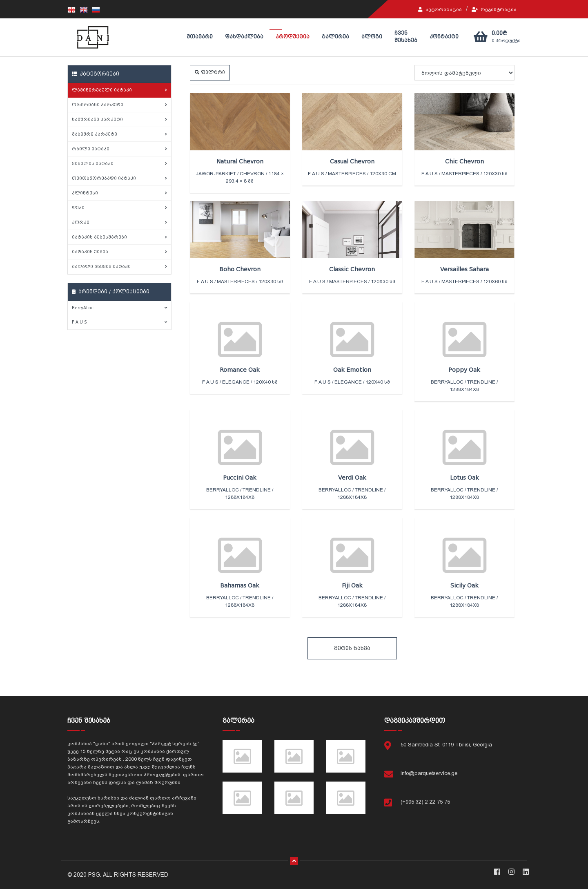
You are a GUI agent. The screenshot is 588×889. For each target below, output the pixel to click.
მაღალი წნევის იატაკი (119, 267)
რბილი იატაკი (119, 149)
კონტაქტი (444, 37)
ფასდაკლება (244, 37)
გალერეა (335, 37)
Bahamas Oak (240, 585)
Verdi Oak (352, 478)
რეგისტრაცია (494, 9)
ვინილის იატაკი (119, 164)
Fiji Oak (352, 585)
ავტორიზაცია (440, 9)
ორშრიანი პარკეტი (119, 105)
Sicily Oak (464, 585)
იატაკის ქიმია (119, 252)
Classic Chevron (352, 269)
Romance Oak (240, 370)
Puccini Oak (240, 478)
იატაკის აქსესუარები (119, 237)
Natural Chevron (240, 161)
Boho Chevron (240, 269)
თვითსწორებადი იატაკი (119, 178)
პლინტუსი (119, 193)
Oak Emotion (352, 370)
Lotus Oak (464, 478)
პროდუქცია (293, 37)
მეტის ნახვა (352, 648)
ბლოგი (372, 37)
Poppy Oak (464, 370)
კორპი (119, 222)
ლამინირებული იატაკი (119, 90)
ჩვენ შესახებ (406, 37)
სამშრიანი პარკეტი (119, 120)
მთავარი (200, 37)
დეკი (119, 208)
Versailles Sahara (464, 269)
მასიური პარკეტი (119, 134)
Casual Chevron (352, 161)
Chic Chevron (464, 161)
